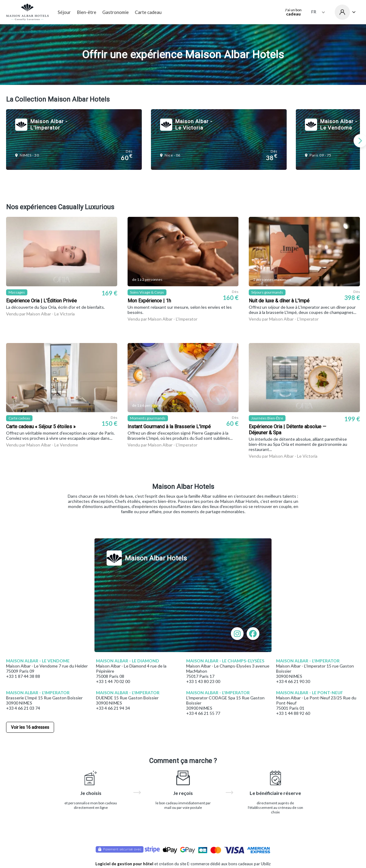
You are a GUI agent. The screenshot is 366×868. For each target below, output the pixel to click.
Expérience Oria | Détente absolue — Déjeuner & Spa (287, 430)
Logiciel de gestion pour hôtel (124, 864)
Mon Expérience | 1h (149, 301)
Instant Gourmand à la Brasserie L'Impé (169, 427)
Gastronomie (116, 12)
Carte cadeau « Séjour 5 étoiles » (41, 427)
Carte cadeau (148, 12)
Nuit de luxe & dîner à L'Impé (279, 301)
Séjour (64, 12)
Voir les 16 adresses (30, 727)
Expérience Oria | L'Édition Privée (41, 301)
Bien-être (87, 12)
